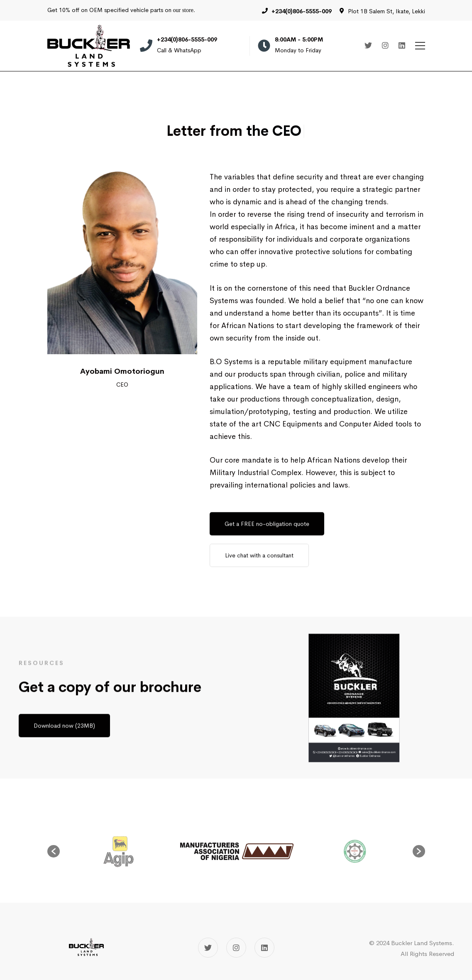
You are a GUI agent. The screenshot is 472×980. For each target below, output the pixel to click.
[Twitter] (368, 46)
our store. (184, 10)
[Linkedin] (402, 46)
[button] (54, 851)
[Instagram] (385, 46)
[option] (237, 851)
